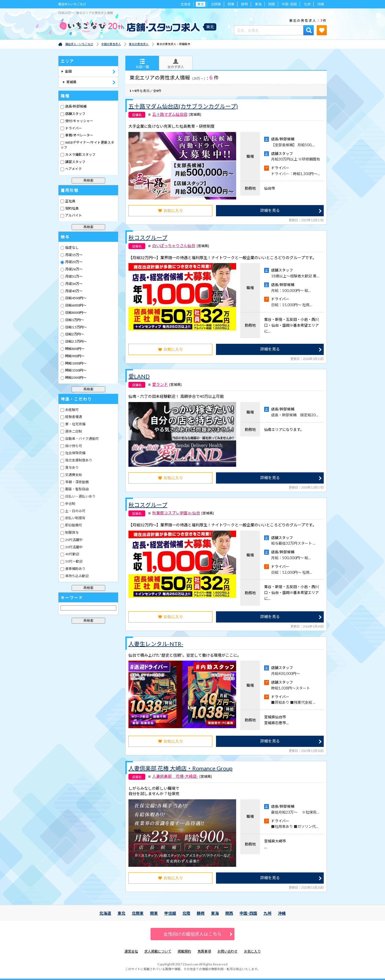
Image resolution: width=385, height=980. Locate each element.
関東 (231, 4)
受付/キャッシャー (79, 121)
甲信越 (170, 913)
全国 (66, 71)
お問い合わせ (227, 951)
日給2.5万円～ (76, 341)
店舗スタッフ (75, 114)
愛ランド (160, 384)
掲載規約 (184, 951)
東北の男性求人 (139, 44)
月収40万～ (74, 291)
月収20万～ (74, 262)
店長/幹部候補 (76, 106)
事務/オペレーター (79, 135)
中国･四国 (289, 4)
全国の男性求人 (111, 44)
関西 (272, 4)
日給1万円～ (74, 320)
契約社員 (72, 208)
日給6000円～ (76, 305)
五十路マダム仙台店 (170, 114)
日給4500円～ (76, 298)
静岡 (245, 4)
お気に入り (171, 211)
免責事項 (204, 951)
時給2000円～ (76, 378)
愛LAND (139, 376)
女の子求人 (176, 64)
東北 (121, 913)
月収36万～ (74, 284)
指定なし (72, 248)
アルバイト (73, 215)
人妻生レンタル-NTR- (156, 644)
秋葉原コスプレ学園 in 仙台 (176, 513)
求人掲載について (158, 951)
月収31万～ (74, 276)
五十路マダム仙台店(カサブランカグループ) (183, 106)
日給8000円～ (76, 313)
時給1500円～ (76, 370)
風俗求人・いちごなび (79, 44)
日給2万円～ (74, 334)
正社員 (70, 201)
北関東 (216, 4)
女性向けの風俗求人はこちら (192, 934)
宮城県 (70, 82)
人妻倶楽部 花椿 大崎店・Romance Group (180, 768)
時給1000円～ (76, 363)
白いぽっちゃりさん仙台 (174, 246)
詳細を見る (270, 210)
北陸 (186, 913)
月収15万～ (74, 255)
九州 (307, 4)
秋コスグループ (148, 238)
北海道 (186, 4)
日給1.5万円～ (76, 327)
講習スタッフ (75, 162)
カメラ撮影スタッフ (80, 155)
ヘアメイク (73, 169)
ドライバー (73, 128)
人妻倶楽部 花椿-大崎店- (175, 776)
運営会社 (131, 951)
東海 (258, 4)
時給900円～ (75, 356)
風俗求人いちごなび (72, 4)
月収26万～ (74, 269)
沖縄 (321, 4)
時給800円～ (75, 349)
